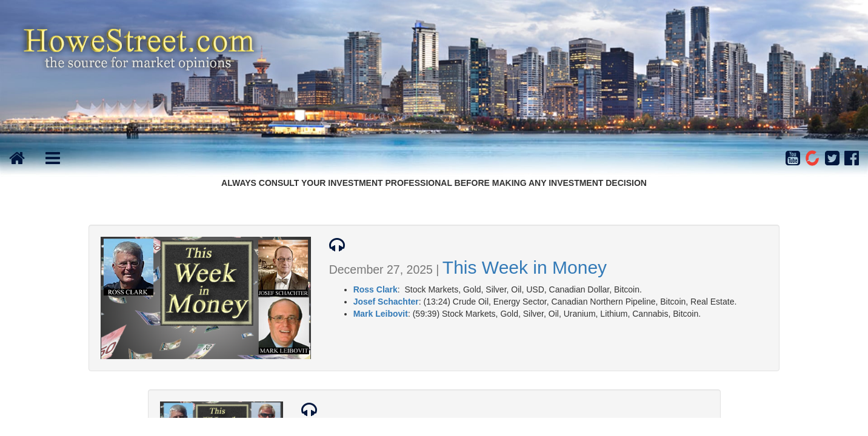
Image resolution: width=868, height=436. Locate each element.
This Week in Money (525, 267)
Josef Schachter (386, 302)
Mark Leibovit (381, 314)
